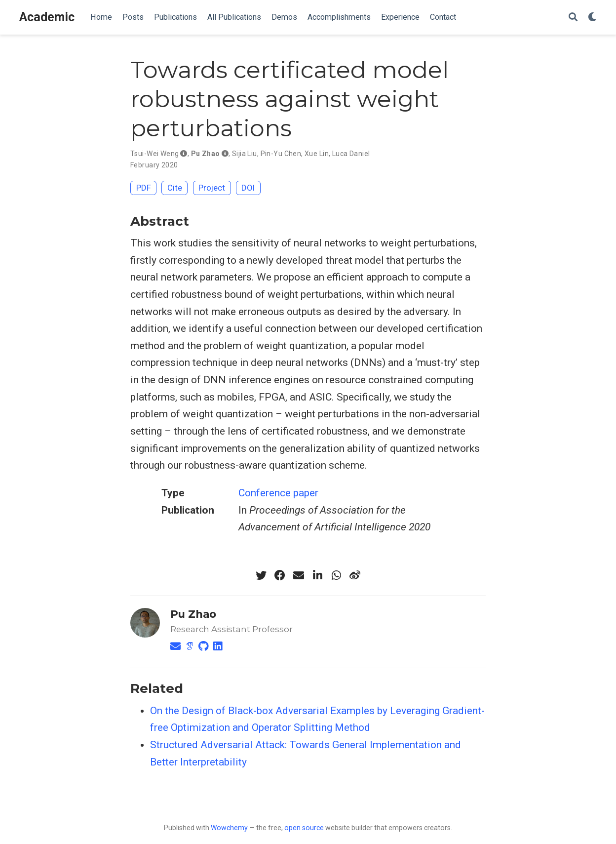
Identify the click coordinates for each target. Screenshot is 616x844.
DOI (248, 188)
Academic (47, 17)
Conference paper (278, 493)
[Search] (573, 18)
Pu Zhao (193, 614)
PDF (144, 188)
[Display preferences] (592, 18)
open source (304, 828)
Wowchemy (229, 828)
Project (212, 188)
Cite (175, 188)
